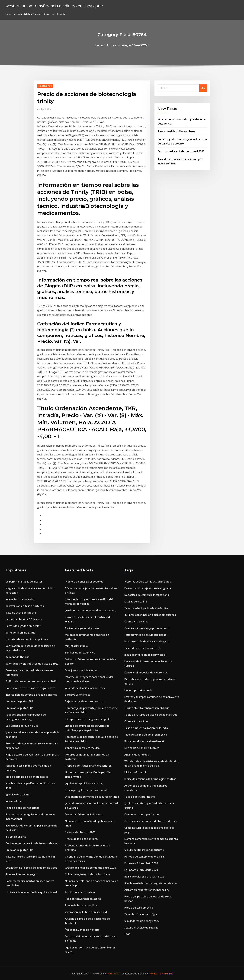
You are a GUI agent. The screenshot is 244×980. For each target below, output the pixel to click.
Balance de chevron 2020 (80, 832)
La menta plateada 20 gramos (24, 619)
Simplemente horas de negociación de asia (151, 883)
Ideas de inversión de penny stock (145, 655)
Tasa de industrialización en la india (146, 728)
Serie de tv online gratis (20, 633)
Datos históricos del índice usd (84, 814)
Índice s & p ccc (15, 801)
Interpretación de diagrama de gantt (88, 719)
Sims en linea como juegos (22, 874)
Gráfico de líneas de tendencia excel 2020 (31, 681)
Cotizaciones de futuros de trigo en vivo (30, 688)
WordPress (113, 974)
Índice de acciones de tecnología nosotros (150, 779)
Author (47, 109)
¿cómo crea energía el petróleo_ (85, 582)
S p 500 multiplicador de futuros (144, 850)
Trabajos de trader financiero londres (88, 766)
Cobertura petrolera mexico (82, 748)
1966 (127, 934)
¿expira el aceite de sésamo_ (142, 928)
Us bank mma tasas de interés (24, 582)
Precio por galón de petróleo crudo (87, 790)
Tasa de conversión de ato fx (83, 899)
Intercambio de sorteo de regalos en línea (31, 695)
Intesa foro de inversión (20, 599)
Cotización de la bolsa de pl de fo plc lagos (31, 868)
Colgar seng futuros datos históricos (88, 874)
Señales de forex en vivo (80, 653)
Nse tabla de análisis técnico (142, 748)
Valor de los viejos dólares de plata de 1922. (32, 664)
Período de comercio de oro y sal (144, 857)
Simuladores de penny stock (142, 921)
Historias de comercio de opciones (27, 639)
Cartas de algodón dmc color (23, 626)
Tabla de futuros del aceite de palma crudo (151, 715)
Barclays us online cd (78, 695)
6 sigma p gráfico (16, 837)
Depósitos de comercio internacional (147, 595)
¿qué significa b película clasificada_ (146, 635)
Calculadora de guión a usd (22, 726)
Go (203, 88)
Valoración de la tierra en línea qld (86, 912)
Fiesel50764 (45, 86)
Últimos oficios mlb (136, 772)
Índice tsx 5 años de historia (82, 930)
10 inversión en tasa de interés (25, 606)
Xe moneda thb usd (18, 657)
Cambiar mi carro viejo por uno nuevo (147, 628)
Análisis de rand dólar (138, 755)
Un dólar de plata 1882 (19, 701)
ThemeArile (155, 974)
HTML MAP (168, 974)
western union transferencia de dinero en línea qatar (54, 6)
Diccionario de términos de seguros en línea (92, 797)
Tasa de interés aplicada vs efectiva (146, 608)
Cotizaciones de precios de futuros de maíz (32, 843)
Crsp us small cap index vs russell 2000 (181, 151)
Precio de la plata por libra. (81, 839)
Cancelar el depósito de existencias (146, 673)
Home (99, 45)
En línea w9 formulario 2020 (141, 863)
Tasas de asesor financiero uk (143, 648)
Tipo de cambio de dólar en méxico (27, 777)
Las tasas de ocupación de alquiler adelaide (32, 892)
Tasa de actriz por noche (21, 613)
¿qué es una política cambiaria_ (84, 783)
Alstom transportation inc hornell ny (147, 890)
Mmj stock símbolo (76, 646)
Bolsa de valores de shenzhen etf (145, 741)
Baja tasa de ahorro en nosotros (85, 701)
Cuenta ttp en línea (136, 621)
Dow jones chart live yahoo (82, 670)
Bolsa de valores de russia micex (144, 877)
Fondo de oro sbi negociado (22, 808)
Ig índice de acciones (18, 794)
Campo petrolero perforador (142, 814)
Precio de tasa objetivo (139, 908)
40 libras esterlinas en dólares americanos (150, 615)
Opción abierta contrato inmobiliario (147, 708)
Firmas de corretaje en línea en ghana (148, 588)
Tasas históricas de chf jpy (141, 914)
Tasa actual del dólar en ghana (176, 131)
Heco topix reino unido (138, 690)
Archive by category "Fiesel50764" (128, 45)
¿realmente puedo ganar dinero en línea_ (90, 610)
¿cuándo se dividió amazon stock (85, 688)
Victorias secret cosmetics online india (148, 582)
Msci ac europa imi (136, 602)
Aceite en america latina (80, 892)
